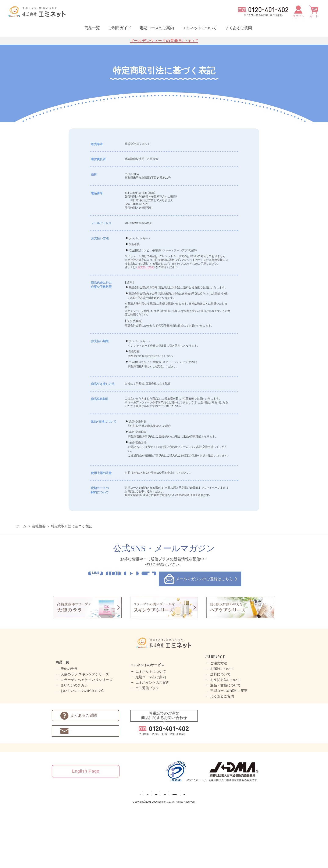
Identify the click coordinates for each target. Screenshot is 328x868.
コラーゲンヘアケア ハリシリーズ (86, 741)
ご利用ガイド (120, 28)
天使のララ (69, 730)
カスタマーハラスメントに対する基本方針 (202, 854)
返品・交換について (225, 746)
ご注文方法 (219, 724)
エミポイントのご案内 (152, 743)
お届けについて (222, 730)
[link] (268, 832)
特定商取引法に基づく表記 (71, 587)
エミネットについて (200, 28)
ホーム (21, 587)
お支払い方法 (147, 285)
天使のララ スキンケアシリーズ (85, 735)
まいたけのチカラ (74, 746)
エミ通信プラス (147, 749)
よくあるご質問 (239, 28)
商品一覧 (92, 28)
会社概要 (39, 587)
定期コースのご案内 (157, 28)
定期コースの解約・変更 (229, 752)
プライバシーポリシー (118, 854)
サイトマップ (251, 854)
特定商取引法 (152, 854)
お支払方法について (225, 741)
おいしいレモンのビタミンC (82, 752)
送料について (220, 735)
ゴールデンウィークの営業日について (164, 41)
